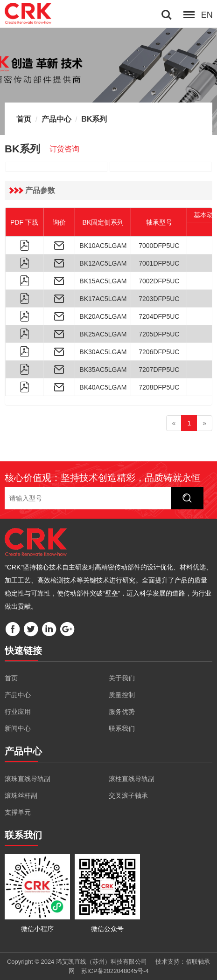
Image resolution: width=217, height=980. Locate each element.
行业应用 (18, 712)
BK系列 (94, 119)
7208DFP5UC (159, 387)
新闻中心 (18, 728)
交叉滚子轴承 (128, 795)
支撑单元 (18, 812)
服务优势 (122, 712)
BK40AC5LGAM (103, 387)
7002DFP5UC (159, 281)
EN (207, 15)
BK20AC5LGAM (103, 316)
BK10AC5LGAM (103, 246)
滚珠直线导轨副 (28, 779)
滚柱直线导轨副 (132, 779)
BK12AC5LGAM (103, 263)
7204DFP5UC (159, 316)
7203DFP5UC (159, 299)
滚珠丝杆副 (21, 795)
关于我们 (122, 678)
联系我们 (122, 728)
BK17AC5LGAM (103, 299)
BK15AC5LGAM (103, 281)
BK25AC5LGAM (103, 334)
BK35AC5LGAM (103, 370)
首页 (24, 119)
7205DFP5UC (159, 334)
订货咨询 (64, 149)
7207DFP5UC (159, 370)
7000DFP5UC (159, 246)
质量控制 (122, 695)
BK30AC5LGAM (103, 352)
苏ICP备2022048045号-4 (115, 971)
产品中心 (56, 119)
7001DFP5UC (159, 263)
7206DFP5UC (159, 352)
